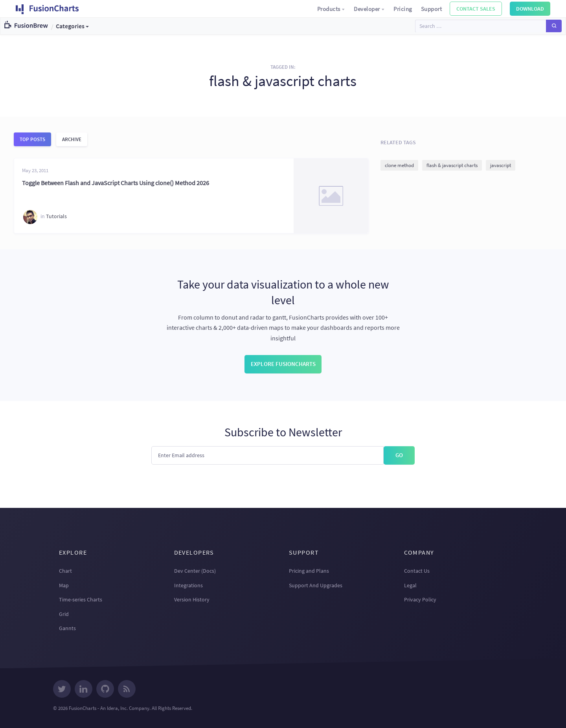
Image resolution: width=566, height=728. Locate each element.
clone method (399, 165)
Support (432, 9)
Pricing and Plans (309, 571)
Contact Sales (476, 9)
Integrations (188, 585)
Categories (70, 26)
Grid (64, 614)
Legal (410, 585)
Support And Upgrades (316, 585)
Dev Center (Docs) (195, 571)
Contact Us (417, 571)
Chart (65, 571)
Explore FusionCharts (283, 364)
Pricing (403, 9)
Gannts (67, 628)
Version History (192, 599)
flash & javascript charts (452, 165)
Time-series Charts (81, 599)
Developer (369, 9)
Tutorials (56, 216)
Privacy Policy (420, 599)
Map (64, 585)
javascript (501, 165)
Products (331, 9)
